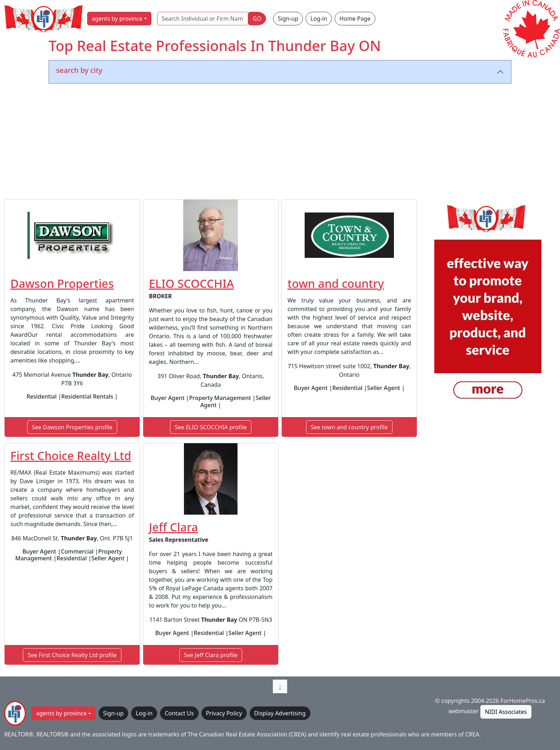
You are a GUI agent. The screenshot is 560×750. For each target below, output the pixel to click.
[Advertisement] (280, 143)
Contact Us (179, 713)
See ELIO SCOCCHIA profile (211, 427)
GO (257, 19)
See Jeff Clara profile (211, 655)
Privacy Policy (224, 713)
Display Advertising (280, 713)
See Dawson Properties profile (72, 427)
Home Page (355, 19)
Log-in (319, 19)
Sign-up (288, 19)
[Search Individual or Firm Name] (203, 19)
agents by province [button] (117, 19)
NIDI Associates (506, 712)
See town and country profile (349, 427)
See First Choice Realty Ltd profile (72, 655)
